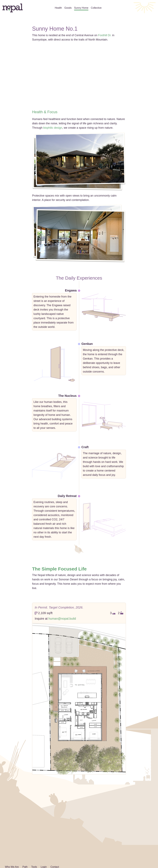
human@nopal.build (62, 619)
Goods (68, 8)
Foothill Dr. (105, 35)
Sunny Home (81, 8)
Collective (96, 8)
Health (58, 8)
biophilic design (53, 128)
